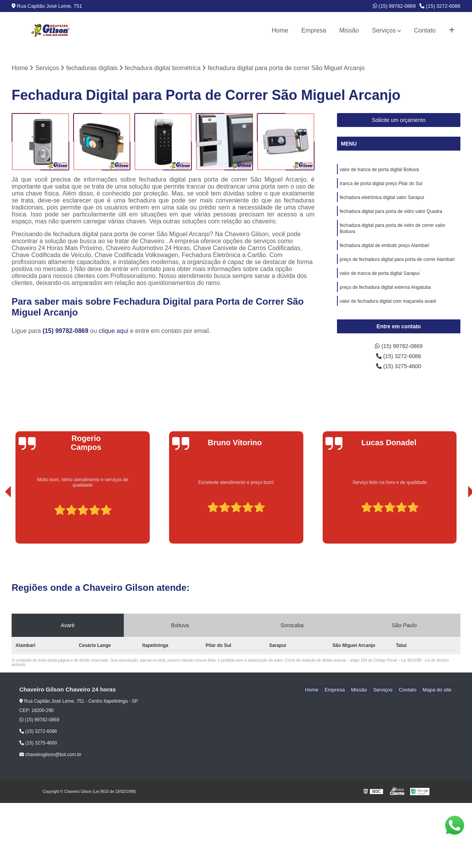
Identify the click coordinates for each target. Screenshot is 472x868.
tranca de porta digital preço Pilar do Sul (381, 185)
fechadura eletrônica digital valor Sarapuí (382, 200)
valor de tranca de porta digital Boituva (379, 171)
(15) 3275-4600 (399, 374)
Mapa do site (438, 698)
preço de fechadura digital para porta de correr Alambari (397, 266)
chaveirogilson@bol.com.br (50, 763)
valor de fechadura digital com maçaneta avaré (388, 310)
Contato (425, 30)
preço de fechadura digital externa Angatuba (385, 295)
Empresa (314, 30)
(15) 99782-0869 (394, 6)
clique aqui (114, 332)
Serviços (384, 30)
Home (280, 30)
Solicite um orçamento (399, 121)
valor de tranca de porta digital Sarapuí (380, 281)
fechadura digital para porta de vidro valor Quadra (391, 215)
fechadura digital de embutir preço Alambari (384, 251)
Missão (349, 30)
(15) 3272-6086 (440, 6)
